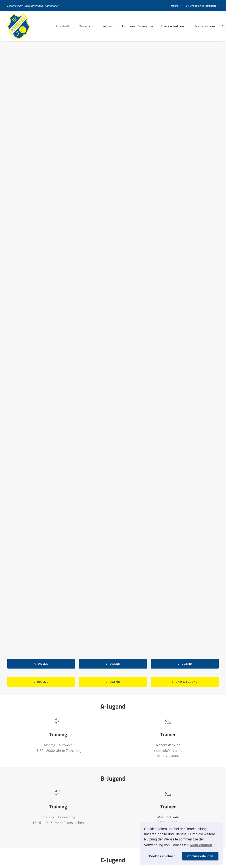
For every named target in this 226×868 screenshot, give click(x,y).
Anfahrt (175, 6)
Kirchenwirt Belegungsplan (105, 849)
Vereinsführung (97, 816)
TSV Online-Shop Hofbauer (202, 6)
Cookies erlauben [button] (200, 856)
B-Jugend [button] (113, 129)
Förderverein (205, 26)
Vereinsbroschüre (98, 827)
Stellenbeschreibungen (102, 821)
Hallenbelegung (97, 810)
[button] (155, 786)
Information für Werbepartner (107, 833)
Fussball (64, 26)
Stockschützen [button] (174, 26)
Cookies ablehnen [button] (162, 856)
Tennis (87, 26)
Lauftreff (108, 26)
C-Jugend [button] (185, 129)
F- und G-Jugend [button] (185, 147)
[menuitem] (175, 6)
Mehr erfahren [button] (201, 845)
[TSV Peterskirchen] (19, 26)
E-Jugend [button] (113, 147)
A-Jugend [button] (41, 129)
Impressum (162, 799)
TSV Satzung (94, 838)
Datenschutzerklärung (170, 805)
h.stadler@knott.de (168, 369)
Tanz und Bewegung (138, 26)
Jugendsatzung (96, 844)
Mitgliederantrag (97, 799)
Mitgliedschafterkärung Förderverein (112, 804)
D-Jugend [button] (41, 147)
